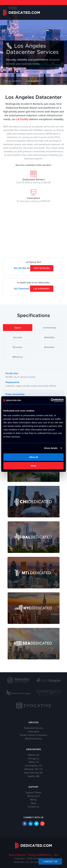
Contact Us (34, 807)
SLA (56, 855)
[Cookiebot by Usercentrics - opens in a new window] (51, 400)
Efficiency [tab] (18, 357)
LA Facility (22, 119)
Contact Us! (50, 862)
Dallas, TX (34, 762)
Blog (33, 803)
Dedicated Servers (33, 177)
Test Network (42, 268)
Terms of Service (17, 855)
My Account (33, 796)
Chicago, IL (33, 759)
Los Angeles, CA (33, 766)
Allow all (34, 457)
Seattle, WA (34, 776)
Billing (33, 800)
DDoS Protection (33, 739)
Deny (34, 466)
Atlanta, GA (33, 755)
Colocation (33, 196)
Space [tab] (18, 328)
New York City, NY (33, 773)
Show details (51, 448)
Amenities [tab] (49, 347)
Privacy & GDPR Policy (40, 855)
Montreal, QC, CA (34, 769)
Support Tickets (34, 793)
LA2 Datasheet (22, 289)
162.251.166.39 (22, 268)
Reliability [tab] (49, 337)
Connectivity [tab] (49, 328)
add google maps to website (34, 253)
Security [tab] (18, 337)
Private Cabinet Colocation (34, 735)
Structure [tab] (18, 347)
